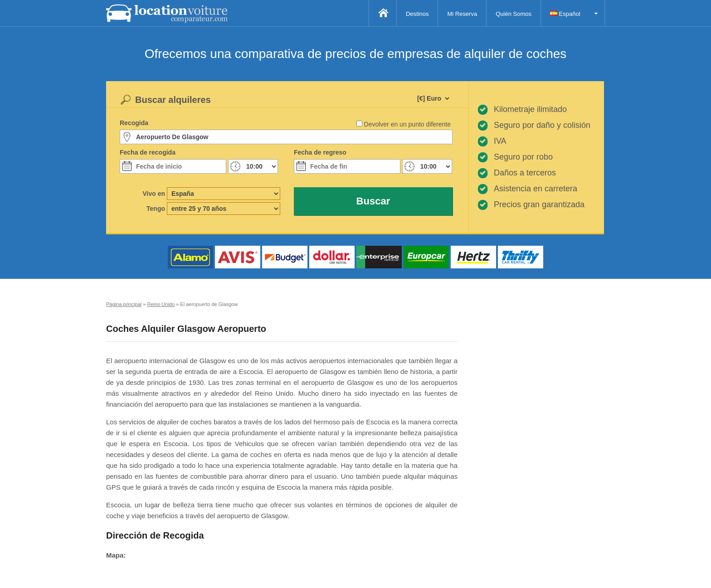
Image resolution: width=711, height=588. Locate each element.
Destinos (417, 14)
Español (565, 14)
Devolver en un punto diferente (407, 124)
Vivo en (154, 194)
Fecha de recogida (148, 152)
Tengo (156, 209)
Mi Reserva (462, 14)
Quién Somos (514, 14)
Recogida (134, 123)
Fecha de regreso (320, 152)
